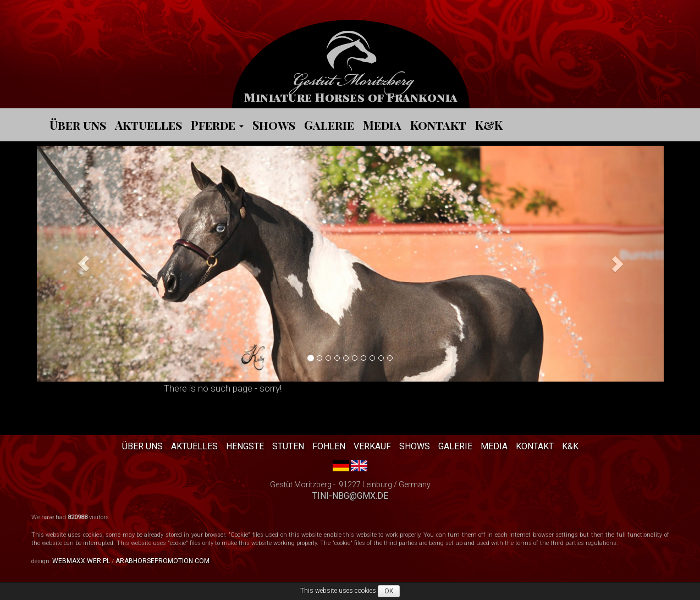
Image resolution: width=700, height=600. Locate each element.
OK (389, 591)
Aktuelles (148, 125)
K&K (489, 125)
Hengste (245, 446)
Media (382, 125)
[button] (84, 264)
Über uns (78, 125)
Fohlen (329, 446)
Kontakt (438, 125)
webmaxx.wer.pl (81, 561)
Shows (274, 125)
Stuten (288, 446)
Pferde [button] (217, 125)
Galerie (329, 125)
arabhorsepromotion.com (162, 561)
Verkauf (372, 446)
